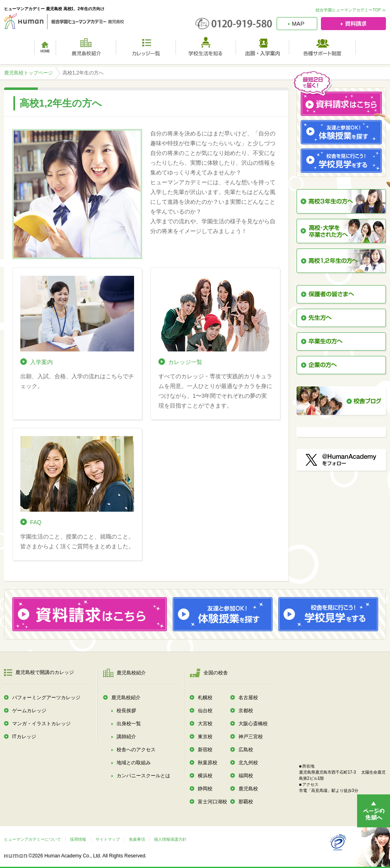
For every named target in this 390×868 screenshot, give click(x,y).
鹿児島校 (248, 789)
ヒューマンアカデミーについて (32, 839)
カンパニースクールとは (143, 776)
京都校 (246, 711)
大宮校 (205, 724)
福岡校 (246, 776)
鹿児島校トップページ (28, 73)
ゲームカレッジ (29, 711)
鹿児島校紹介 (126, 698)
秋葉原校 (208, 763)
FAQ (36, 522)
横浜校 (205, 776)
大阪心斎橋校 (253, 724)
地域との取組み (134, 763)
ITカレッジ (24, 737)
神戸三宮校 (251, 737)
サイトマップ (108, 839)
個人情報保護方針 (170, 839)
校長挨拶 (126, 711)
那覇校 (246, 802)
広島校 (246, 750)
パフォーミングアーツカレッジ (46, 698)
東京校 (205, 737)
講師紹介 (126, 737)
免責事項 (137, 839)
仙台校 (205, 711)
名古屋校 (248, 698)
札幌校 (205, 698)
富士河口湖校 (212, 802)
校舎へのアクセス (136, 750)
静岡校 (205, 789)
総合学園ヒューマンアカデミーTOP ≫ (351, 10)
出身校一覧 (129, 724)
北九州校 (248, 763)
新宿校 (205, 750)
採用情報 (78, 839)
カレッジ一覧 (185, 362)
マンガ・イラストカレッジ (41, 724)
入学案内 (41, 362)
